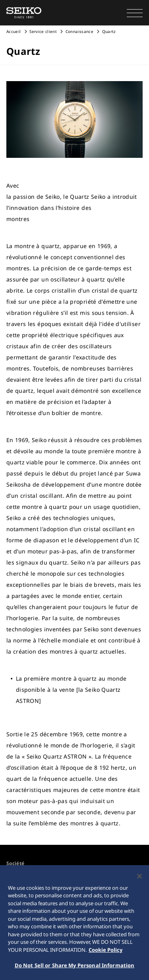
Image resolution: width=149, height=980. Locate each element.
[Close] (139, 877)
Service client (43, 31)
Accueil (14, 31)
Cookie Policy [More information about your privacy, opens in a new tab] (105, 950)
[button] (135, 13)
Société (15, 863)
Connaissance (79, 31)
